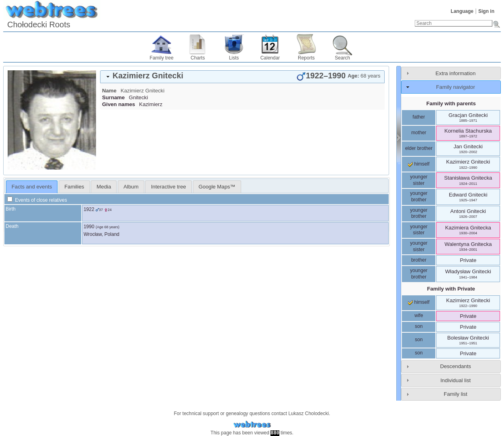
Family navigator (456, 87)
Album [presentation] (131, 187)
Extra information (456, 73)
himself (419, 164)
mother (419, 133)
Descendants (456, 366)
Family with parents (451, 103)
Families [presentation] (74, 187)
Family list (456, 394)
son (419, 326)
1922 (89, 209)
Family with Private (451, 289)
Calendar (270, 58)
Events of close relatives (37, 200)
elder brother (419, 148)
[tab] (242, 77)
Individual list (456, 380)
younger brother (419, 197)
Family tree (161, 58)
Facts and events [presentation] (32, 187)
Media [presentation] (104, 187)
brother (419, 260)
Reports (306, 58)
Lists (234, 58)
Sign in (486, 11)
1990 (89, 227)
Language (462, 11)
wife (419, 315)
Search (342, 58)
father (419, 117)
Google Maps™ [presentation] (217, 187)
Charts (198, 58)
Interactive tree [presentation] (169, 187)
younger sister (419, 180)
